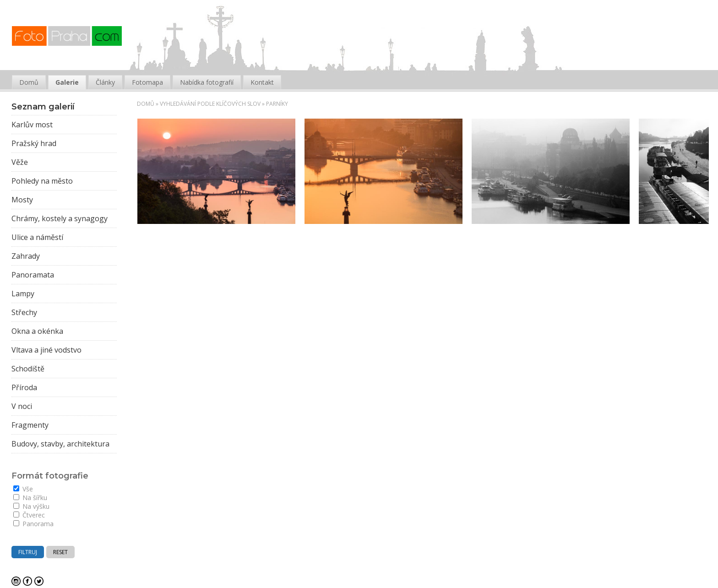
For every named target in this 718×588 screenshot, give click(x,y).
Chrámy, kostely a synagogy (60, 218)
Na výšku (31, 506)
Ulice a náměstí (37, 237)
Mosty (22, 200)
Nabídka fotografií (207, 82)
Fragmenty (30, 425)
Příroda (24, 387)
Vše (23, 489)
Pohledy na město (42, 181)
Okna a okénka (37, 331)
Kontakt (262, 82)
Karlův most (32, 125)
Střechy (24, 312)
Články (105, 82)
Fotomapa (147, 82)
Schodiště (28, 369)
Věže (20, 162)
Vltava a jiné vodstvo (46, 350)
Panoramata (33, 275)
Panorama (33, 524)
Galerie (67, 82)
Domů (146, 104)
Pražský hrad (34, 143)
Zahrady (26, 256)
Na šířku (30, 498)
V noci (22, 406)
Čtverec (29, 515)
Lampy (23, 294)
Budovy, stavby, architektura (60, 444)
